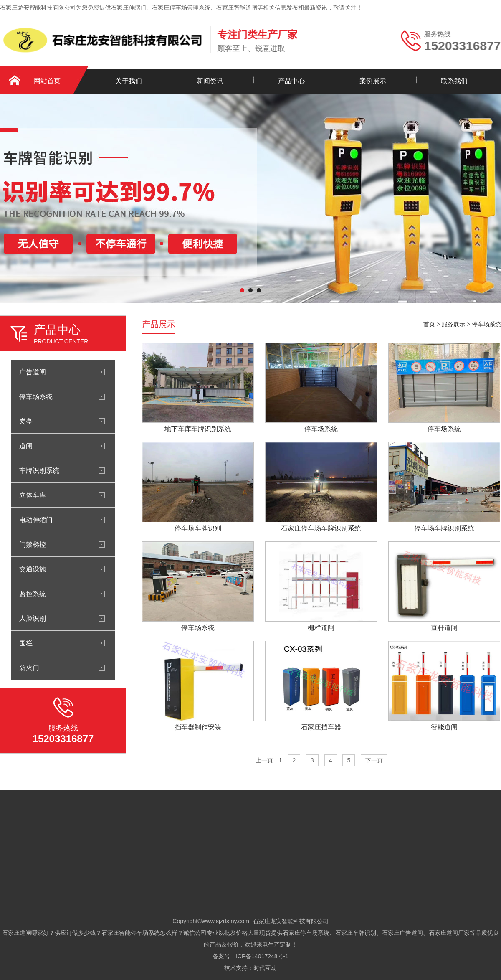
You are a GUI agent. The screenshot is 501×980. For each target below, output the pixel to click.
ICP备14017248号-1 (262, 956)
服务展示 (453, 324)
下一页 (374, 760)
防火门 (29, 668)
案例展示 (373, 81)
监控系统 (33, 594)
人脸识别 (33, 618)
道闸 (26, 446)
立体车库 (33, 495)
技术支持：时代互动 (250, 968)
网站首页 (47, 81)
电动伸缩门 (36, 520)
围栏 (26, 643)
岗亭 (26, 421)
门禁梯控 (33, 544)
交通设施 (33, 569)
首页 (429, 324)
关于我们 (129, 81)
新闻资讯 (210, 81)
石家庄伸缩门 (129, 8)
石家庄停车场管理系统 (181, 8)
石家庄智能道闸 (237, 8)
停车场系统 (36, 396)
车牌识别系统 (39, 470)
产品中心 (291, 81)
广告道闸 (33, 372)
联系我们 (454, 81)
